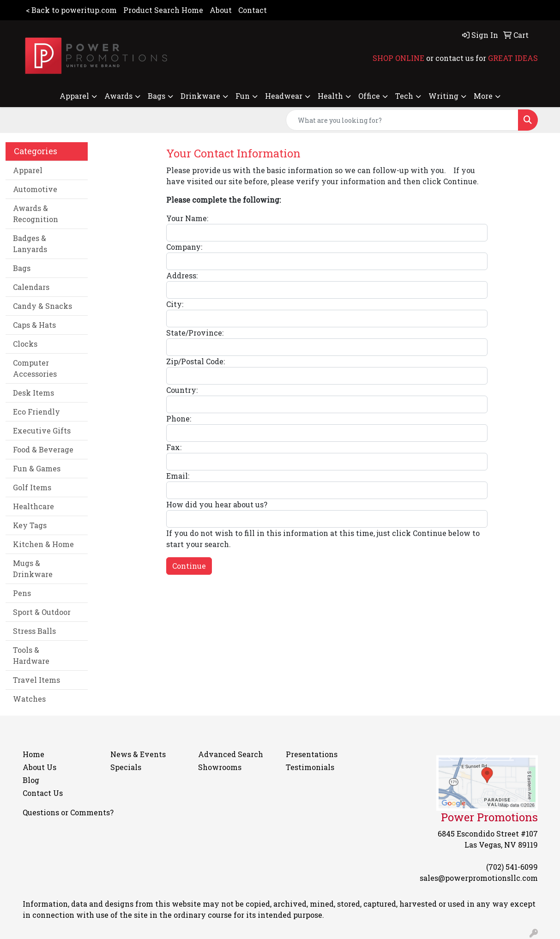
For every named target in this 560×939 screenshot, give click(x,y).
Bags (22, 268)
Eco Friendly (36, 412)
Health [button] (330, 96)
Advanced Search (231, 754)
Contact (253, 10)
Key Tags (30, 525)
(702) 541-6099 (512, 867)
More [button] (483, 96)
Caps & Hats (34, 325)
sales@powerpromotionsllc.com (479, 878)
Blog (31, 780)
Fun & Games (37, 468)
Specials (126, 767)
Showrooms (220, 767)
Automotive (35, 189)
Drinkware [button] (200, 96)
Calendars (31, 287)
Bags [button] (157, 96)
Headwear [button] (284, 96)
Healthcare (33, 506)
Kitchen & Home (43, 544)
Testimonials (310, 767)
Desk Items (33, 393)
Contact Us (43, 793)
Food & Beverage (43, 449)
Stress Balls (34, 631)
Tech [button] (404, 96)
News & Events (138, 754)
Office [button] (369, 96)
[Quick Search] (402, 120)
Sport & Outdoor (42, 612)
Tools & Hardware (31, 655)
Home (33, 754)
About (221, 10)
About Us (39, 767)
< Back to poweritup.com (71, 10)
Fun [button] (243, 96)
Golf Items (32, 487)
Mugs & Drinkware (33, 569)
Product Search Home (163, 10)
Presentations (312, 754)
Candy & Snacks (42, 306)
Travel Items (36, 680)
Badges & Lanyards (30, 244)
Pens (22, 593)
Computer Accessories (35, 368)
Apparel (28, 170)
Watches (29, 699)
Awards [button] (118, 96)
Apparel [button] (74, 96)
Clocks (25, 344)
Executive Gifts (42, 430)
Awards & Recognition (36, 214)
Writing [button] (443, 96)
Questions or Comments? (68, 812)
